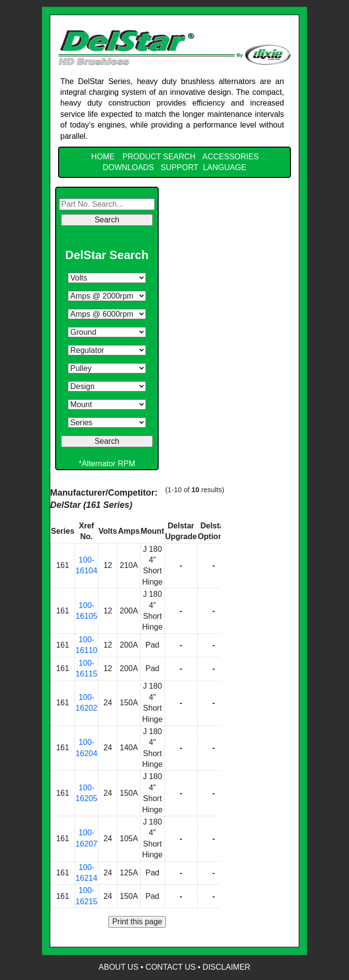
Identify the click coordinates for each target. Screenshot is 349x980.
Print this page (137, 922)
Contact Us (171, 967)
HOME (103, 157)
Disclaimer (226, 967)
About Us (119, 967)
